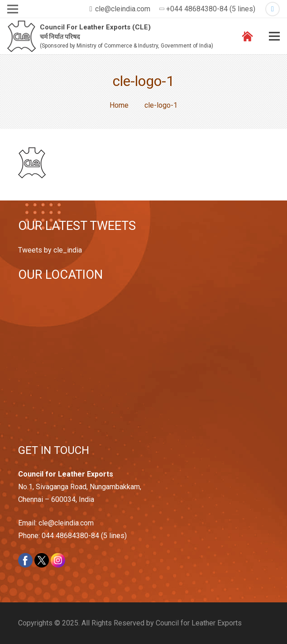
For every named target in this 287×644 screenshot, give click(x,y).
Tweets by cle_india (50, 250)
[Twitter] (273, 9)
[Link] (22, 36)
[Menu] (274, 36)
